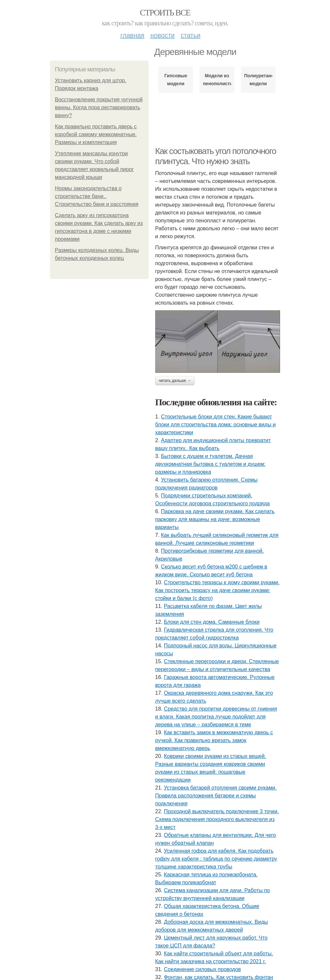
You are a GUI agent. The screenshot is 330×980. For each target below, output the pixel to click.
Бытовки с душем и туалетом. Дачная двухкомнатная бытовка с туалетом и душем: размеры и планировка (210, 464)
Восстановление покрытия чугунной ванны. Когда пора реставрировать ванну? (99, 107)
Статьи (190, 35)
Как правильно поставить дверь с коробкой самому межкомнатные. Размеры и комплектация (96, 134)
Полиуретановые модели (258, 80)
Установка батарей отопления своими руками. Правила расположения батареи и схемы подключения (216, 796)
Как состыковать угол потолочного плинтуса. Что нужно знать (216, 156)
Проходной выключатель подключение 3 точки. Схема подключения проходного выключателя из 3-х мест (217, 819)
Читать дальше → (175, 381)
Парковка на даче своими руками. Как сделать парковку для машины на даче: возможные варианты (215, 519)
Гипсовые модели (176, 80)
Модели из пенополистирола (217, 80)
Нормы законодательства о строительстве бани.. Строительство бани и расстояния (97, 196)
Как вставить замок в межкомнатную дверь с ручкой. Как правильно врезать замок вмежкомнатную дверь (214, 740)
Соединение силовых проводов (202, 969)
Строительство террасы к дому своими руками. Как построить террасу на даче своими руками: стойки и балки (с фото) (217, 590)
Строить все (165, 13)
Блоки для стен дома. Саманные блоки (212, 622)
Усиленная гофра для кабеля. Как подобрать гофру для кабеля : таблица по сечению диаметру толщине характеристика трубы (216, 859)
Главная (132, 35)
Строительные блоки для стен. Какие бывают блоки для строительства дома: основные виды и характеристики (215, 425)
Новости (162, 35)
